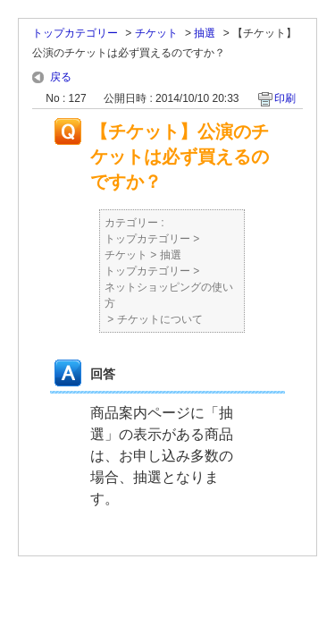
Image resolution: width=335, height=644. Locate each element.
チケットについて (160, 319)
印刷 (285, 98)
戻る (61, 77)
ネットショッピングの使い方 (169, 295)
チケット (156, 33)
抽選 (205, 33)
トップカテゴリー (75, 33)
